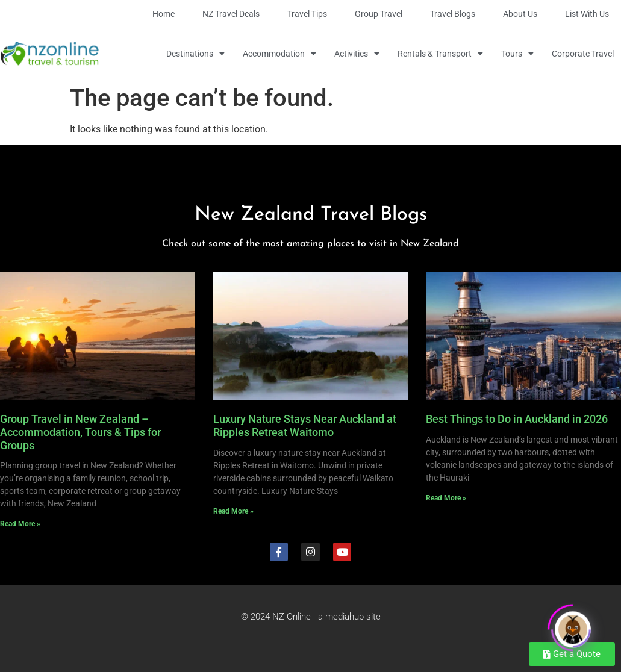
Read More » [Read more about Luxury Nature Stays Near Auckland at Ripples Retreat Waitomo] (233, 511)
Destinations (195, 54)
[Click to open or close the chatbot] (573, 625)
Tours (517, 54)
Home (164, 14)
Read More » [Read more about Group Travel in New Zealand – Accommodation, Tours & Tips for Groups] (20, 524)
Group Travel (379, 14)
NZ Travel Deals (231, 14)
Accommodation (279, 54)
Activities (357, 54)
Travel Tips (307, 14)
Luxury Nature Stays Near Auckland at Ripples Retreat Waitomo (305, 425)
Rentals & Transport (440, 54)
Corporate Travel (583, 54)
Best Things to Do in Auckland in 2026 (517, 419)
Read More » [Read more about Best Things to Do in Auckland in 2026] (446, 498)
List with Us (587, 14)
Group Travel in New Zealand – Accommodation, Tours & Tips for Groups (80, 432)
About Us (520, 14)
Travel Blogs (453, 14)
